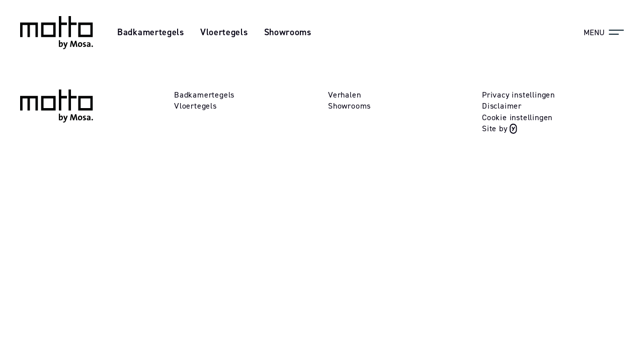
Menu (594, 33)
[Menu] (604, 32)
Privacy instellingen (518, 95)
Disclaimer (502, 106)
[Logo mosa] (57, 32)
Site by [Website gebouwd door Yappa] (500, 128)
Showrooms (288, 32)
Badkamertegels (151, 32)
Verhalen (344, 95)
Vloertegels (224, 32)
